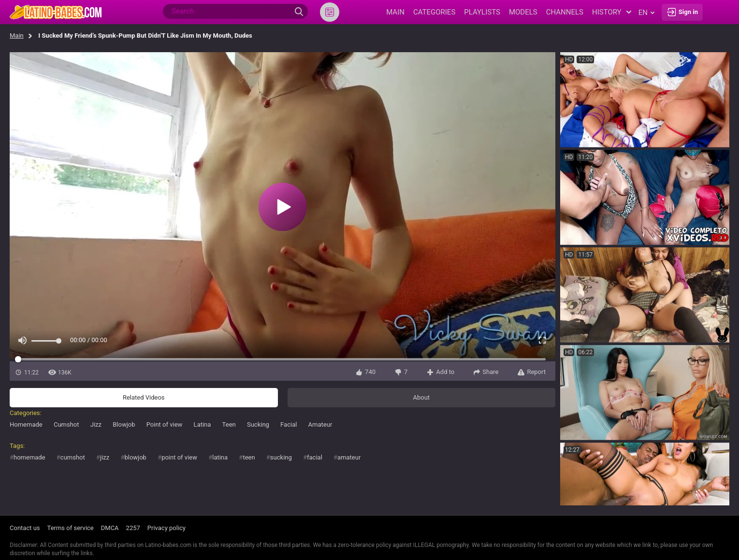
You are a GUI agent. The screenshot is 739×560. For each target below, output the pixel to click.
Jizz (96, 424)
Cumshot (66, 424)
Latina (203, 424)
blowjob (135, 457)
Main (17, 36)
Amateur (320, 424)
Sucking (258, 424)
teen (249, 457)
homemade (29, 457)
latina (220, 457)
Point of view (165, 424)
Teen (229, 424)
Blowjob (124, 424)
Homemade (26, 424)
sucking (281, 457)
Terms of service (71, 528)
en (646, 13)
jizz (105, 457)
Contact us (25, 528)
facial (315, 457)
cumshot (73, 457)
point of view (179, 457)
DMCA (110, 528)
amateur (349, 457)
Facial (289, 424)
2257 (133, 528)
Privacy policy (167, 528)
